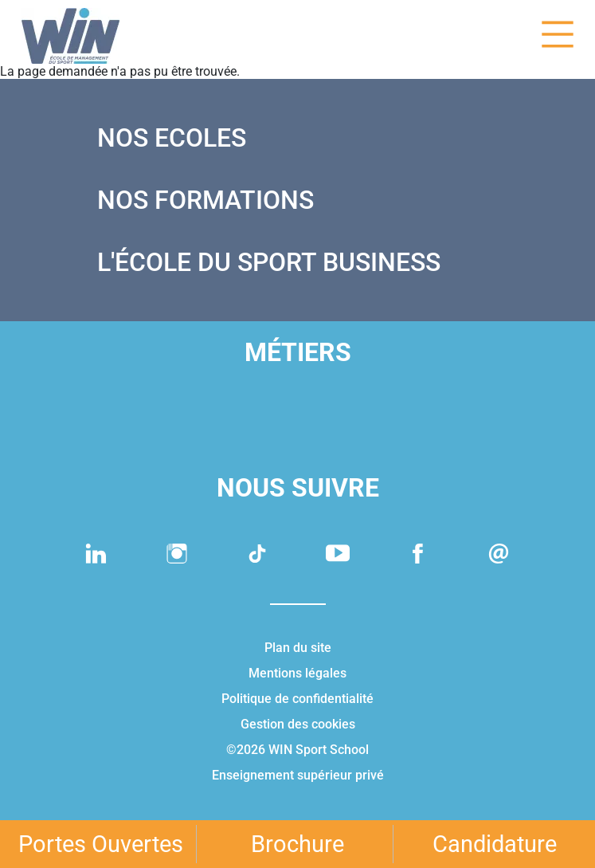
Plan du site (298, 648)
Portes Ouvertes (101, 844)
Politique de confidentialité (297, 699)
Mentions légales (297, 673)
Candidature (495, 844)
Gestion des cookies (298, 724)
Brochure (297, 844)
